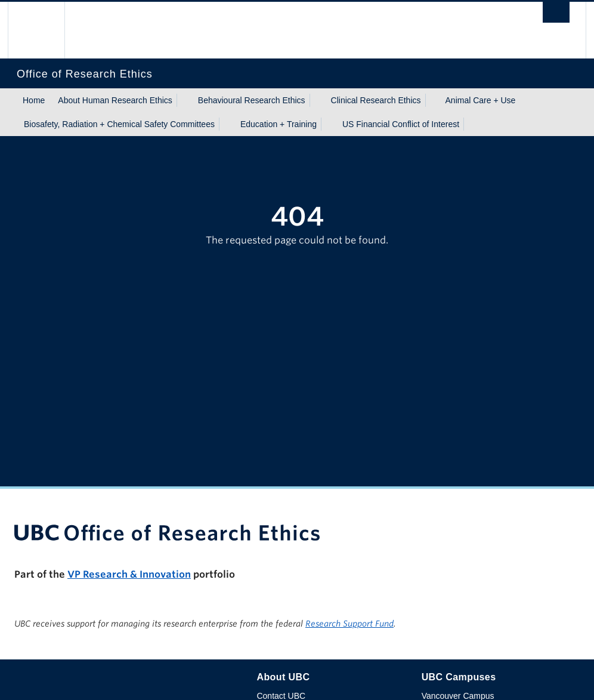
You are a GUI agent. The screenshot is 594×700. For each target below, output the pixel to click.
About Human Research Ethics (115, 100)
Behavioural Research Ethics (252, 100)
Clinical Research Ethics (376, 100)
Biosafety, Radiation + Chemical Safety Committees (119, 124)
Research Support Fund (349, 624)
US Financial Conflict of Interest (401, 124)
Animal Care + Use (481, 100)
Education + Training (279, 124)
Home (34, 100)
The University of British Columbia (45, 30)
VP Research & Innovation (129, 574)
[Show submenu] (184, 100)
